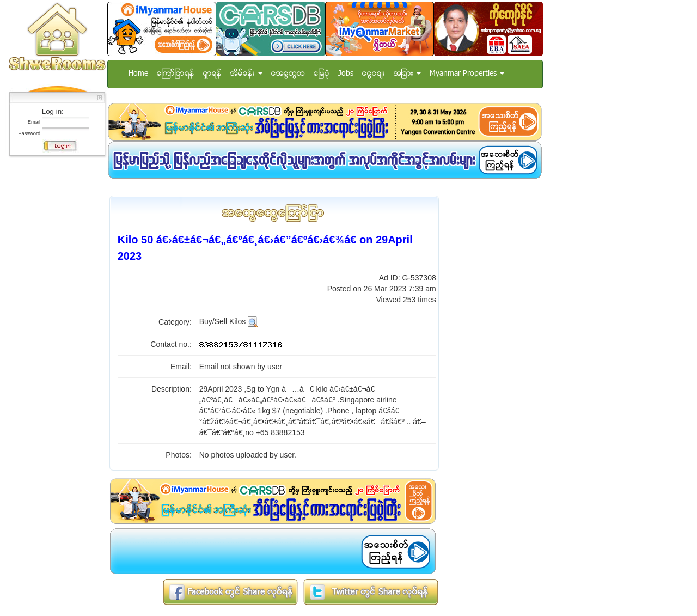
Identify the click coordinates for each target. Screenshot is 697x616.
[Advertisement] (54, 324)
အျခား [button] (407, 74)
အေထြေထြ (288, 74)
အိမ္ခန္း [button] (246, 74)
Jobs (346, 74)
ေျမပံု (322, 74)
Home (138, 74)
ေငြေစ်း (374, 74)
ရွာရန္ (212, 74)
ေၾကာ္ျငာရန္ (176, 74)
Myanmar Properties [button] (467, 74)
